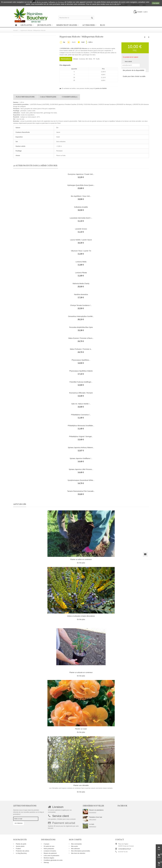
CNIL (123, 4)
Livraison (58, 807)
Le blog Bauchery (21, 853)
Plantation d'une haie (96, 817)
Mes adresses (76, 849)
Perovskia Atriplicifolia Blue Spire (81, 327)
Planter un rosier (81, 729)
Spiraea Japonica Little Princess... (81, 469)
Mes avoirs (75, 846)
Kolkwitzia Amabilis (81, 207)
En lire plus (81, 563)
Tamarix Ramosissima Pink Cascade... (81, 491)
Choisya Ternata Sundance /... (81, 305)
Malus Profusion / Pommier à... (81, 349)
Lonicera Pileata (81, 273)
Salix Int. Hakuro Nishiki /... (81, 404)
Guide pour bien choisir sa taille (134, 76)
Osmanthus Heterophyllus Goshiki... (81, 316)
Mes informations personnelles (81, 851)
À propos (46, 844)
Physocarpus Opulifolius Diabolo (81, 371)
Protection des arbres (22, 851)
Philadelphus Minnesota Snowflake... (81, 426)
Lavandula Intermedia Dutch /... (81, 218)
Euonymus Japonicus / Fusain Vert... (81, 174)
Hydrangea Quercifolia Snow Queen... (81, 185)
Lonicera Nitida (81, 262)
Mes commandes (76, 844)
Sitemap (46, 863)
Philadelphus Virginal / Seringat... (81, 436)
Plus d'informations (25, 97)
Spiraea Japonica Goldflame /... (81, 458)
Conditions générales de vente (53, 860)
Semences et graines (67, 25)
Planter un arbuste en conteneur (81, 672)
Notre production (49, 849)
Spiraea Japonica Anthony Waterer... (81, 448)
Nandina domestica (81, 294)
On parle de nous (49, 846)
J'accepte (156, 3)
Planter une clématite (81, 785)
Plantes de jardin (21, 844)
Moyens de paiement (50, 853)
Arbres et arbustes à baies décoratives (81, 616)
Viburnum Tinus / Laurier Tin (81, 251)
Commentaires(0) (70, 97)
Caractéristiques (48, 97)
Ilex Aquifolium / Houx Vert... (81, 196)
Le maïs (92, 824)
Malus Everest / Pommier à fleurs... (81, 338)
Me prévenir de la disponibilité (134, 70)
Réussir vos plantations (96, 810)
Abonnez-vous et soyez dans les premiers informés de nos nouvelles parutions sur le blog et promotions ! (29, 812)
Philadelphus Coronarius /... (81, 415)
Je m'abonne (19, 823)
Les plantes (26, 25)
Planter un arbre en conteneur (81, 559)
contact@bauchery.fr (125, 849)
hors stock (128, 61)
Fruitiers (18, 849)
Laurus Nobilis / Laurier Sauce (81, 240)
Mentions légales (49, 858)
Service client (61, 816)
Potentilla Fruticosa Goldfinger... (81, 382)
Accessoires (89, 25)
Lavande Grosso (81, 229)
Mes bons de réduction (78, 853)
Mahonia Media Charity (81, 284)
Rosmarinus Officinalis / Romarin (81, 393)
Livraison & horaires (50, 851)
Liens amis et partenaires (51, 856)
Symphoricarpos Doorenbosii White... (81, 480)
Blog (103, 25)
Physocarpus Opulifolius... (81, 360)
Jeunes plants (44, 25)
